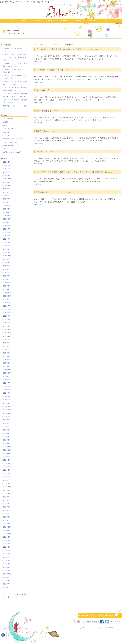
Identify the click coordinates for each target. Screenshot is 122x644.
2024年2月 (7, 246)
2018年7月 (7, 463)
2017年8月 (7, 500)
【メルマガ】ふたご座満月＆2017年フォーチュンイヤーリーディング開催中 (69, 172)
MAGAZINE (108, 21)
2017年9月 (7, 497)
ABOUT (24, 21)
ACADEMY (64, 21)
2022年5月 (7, 313)
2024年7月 (7, 229)
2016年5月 (7, 550)
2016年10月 (7, 534)
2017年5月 (7, 510)
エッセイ (6, 132)
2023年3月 (7, 279)
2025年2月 (7, 206)
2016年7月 (7, 544)
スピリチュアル (8, 129)
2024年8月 (7, 226)
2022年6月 (7, 309)
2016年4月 (7, 554)
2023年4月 (7, 276)
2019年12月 (7, 407)
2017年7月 (7, 504)
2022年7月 (7, 306)
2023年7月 (7, 266)
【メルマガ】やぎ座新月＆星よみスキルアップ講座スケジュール (64, 49)
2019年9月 (7, 417)
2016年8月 (7, 540)
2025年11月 (7, 182)
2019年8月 (7, 420)
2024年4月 (7, 239)
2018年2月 (7, 480)
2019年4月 (7, 433)
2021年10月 (7, 336)
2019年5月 (7, 430)
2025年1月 (7, 209)
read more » (39, 62)
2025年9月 (7, 189)
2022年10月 (7, 296)
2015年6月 (7, 587)
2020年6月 (7, 386)
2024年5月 (7, 236)
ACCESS (78, 21)
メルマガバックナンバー (11, 142)
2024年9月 (7, 222)
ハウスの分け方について (47, 90)
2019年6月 (7, 427)
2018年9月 (7, 457)
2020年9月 (7, 376)
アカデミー (7, 135)
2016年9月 (7, 537)
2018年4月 (7, 473)
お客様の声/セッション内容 (12, 152)
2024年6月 (7, 232)
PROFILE (37, 21)
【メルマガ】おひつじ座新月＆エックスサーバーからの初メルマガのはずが (15, 57)
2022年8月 (7, 303)
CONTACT (93, 21)
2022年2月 (7, 323)
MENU (50, 21)
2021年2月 (7, 363)
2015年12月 (7, 567)
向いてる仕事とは (44, 111)
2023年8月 (7, 263)
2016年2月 (7, 561)
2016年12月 (7, 527)
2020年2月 (7, 400)
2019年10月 (7, 413)
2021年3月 (7, 360)
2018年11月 (7, 450)
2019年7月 (7, 423)
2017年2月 (7, 520)
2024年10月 (7, 219)
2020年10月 (7, 373)
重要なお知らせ (8, 145)
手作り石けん (8, 125)
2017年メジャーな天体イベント (50, 70)
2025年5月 (7, 196)
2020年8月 (7, 380)
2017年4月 (7, 514)
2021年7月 (7, 346)
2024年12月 (7, 212)
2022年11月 (7, 293)
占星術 (5, 122)
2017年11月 (7, 490)
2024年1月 (7, 249)
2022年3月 (7, 319)
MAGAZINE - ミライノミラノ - (51, 45)
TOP (12, 21)
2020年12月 (7, 370)
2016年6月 (7, 547)
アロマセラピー (8, 119)
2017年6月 (7, 507)
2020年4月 (7, 393)
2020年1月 (7, 403)
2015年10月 (7, 574)
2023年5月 (7, 273)
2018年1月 (7, 484)
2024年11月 (7, 216)
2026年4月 (7, 165)
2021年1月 (7, 366)
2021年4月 (7, 356)
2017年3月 (7, 517)
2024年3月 (7, 242)
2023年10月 (7, 256)
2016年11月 (7, 530)
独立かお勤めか (43, 131)
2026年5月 (7, 162)
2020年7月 (7, 383)
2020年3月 (7, 396)
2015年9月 (7, 577)
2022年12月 (7, 289)
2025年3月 (7, 202)
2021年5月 (7, 353)
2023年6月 (7, 269)
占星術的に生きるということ (49, 192)
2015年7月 (7, 584)
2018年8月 (7, 460)
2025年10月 (7, 186)
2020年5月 (7, 390)
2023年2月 (7, 283)
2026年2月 (7, 172)
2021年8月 (7, 343)
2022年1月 (7, 326)
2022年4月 (7, 316)
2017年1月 (7, 524)
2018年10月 (7, 453)
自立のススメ (42, 151)
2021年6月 (7, 350)
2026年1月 (7, 176)
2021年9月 (7, 340)
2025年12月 (7, 179)
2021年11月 (7, 333)
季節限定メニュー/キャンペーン (14, 139)
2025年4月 (7, 199)
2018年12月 (7, 447)
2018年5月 (7, 470)
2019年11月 (7, 410)
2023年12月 (7, 253)
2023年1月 (7, 286)
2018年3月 (7, 477)
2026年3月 (7, 169)
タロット (6, 149)
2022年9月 (7, 299)
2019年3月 (7, 437)
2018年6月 (7, 467)
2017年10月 (7, 494)
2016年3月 (7, 557)
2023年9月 (7, 259)
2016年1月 (7, 564)
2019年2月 (7, 440)
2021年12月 (7, 330)
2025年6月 (7, 192)
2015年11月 (7, 571)
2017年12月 (7, 487)
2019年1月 (7, 443)
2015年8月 (7, 581)
